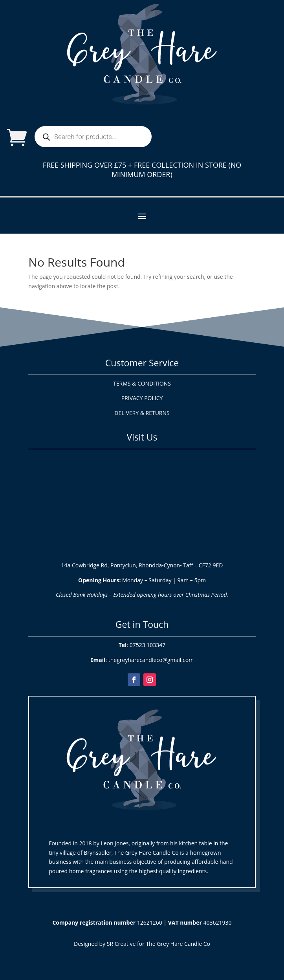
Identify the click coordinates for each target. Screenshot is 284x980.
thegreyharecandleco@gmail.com (151, 660)
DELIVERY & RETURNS (142, 413)
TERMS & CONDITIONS (142, 383)
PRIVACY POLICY (142, 398)
